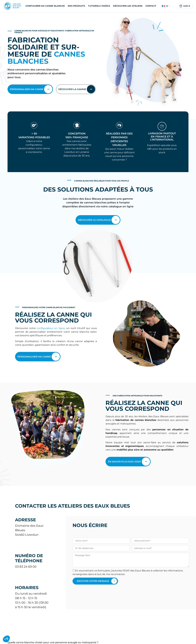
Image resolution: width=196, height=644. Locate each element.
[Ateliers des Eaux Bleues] (12, 6)
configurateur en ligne (51, 328)
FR (166, 6)
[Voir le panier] (185, 6)
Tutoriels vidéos (99, 6)
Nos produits (76, 6)
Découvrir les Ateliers (128, 6)
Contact (151, 6)
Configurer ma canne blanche (45, 6)
